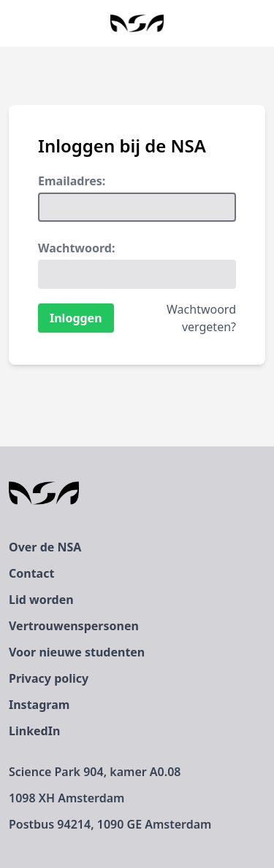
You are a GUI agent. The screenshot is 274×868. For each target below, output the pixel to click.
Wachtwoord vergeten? (201, 318)
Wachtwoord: (76, 248)
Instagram (39, 705)
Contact (31, 573)
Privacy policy (49, 678)
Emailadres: (72, 181)
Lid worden (41, 600)
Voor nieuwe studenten (77, 652)
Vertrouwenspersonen (74, 626)
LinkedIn (34, 731)
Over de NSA (45, 547)
